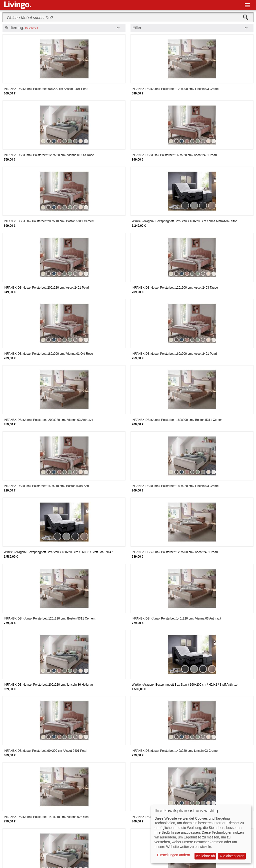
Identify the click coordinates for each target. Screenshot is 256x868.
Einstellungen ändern (174, 855)
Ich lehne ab (205, 856)
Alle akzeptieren (232, 856)
